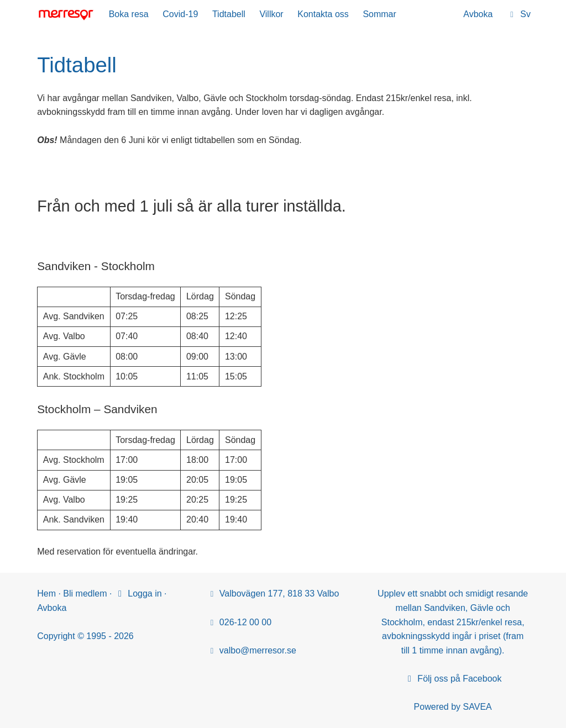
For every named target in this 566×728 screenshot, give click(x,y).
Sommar (379, 14)
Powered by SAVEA (453, 707)
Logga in (138, 594)
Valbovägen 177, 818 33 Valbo (279, 594)
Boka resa (129, 14)
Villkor (271, 14)
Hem (46, 594)
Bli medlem (85, 594)
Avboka (478, 14)
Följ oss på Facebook (453, 679)
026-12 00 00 (245, 622)
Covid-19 (180, 14)
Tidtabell (229, 14)
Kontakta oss (323, 14)
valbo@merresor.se (258, 650)
